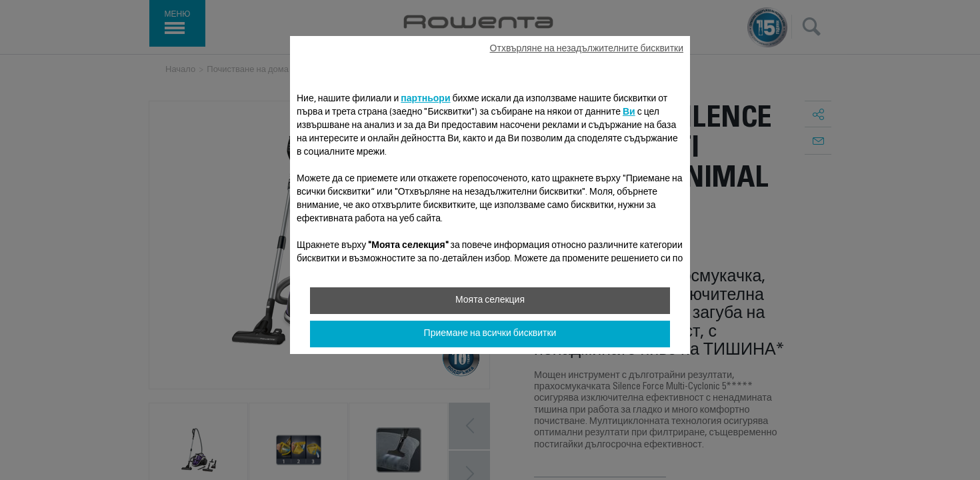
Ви (629, 113)
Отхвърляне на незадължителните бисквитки (587, 49)
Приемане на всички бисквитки (490, 334)
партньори (425, 99)
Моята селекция (490, 301)
